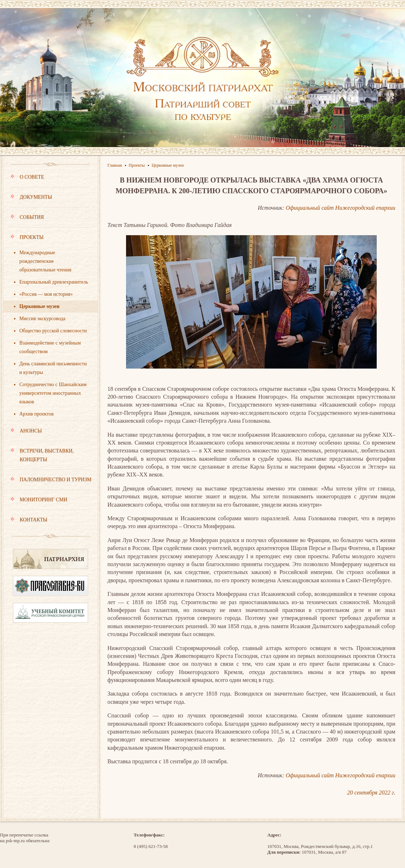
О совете (50, 180)
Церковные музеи (39, 306)
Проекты (50, 241)
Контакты (29, 520)
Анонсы (50, 434)
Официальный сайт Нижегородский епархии (341, 208)
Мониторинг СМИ (50, 503)
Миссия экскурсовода (42, 319)
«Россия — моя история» (46, 294)
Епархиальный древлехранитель (54, 282)
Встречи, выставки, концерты (50, 459)
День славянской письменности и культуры (53, 368)
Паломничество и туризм (51, 483)
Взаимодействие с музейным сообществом (50, 347)
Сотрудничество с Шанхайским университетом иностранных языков (53, 393)
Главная (115, 165)
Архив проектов (37, 414)
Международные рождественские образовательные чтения (45, 261)
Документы (50, 200)
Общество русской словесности (53, 331)
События (50, 220)
